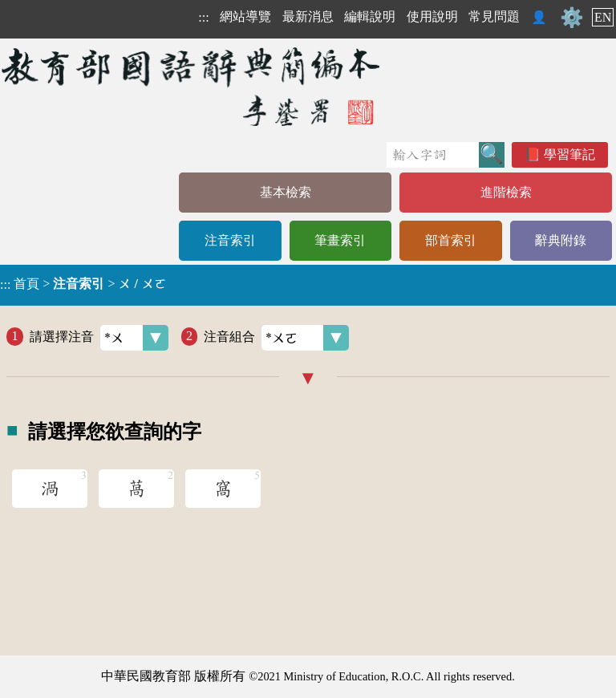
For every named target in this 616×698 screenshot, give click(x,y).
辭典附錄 (561, 240)
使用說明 (432, 16)
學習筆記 (569, 154)
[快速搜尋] (433, 155)
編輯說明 (370, 16)
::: (203, 17)
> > (83, 284)
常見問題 (494, 16)
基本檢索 (286, 192)
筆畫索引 (340, 240)
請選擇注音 (99, 338)
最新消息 (308, 16)
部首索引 (451, 240)
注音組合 (276, 338)
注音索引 (230, 240)
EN (603, 17)
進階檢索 (506, 192)
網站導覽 (245, 16)
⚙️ (572, 18)
